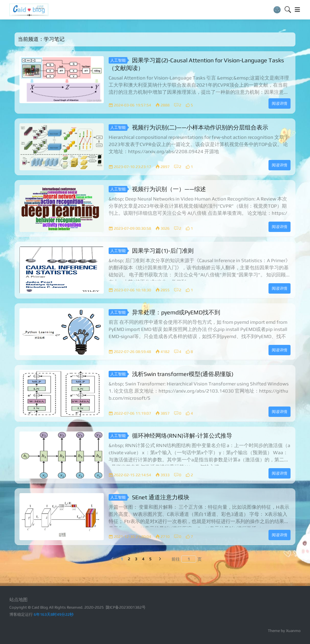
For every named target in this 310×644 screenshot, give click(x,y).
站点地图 (18, 600)
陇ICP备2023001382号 (126, 607)
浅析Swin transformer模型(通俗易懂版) (183, 374)
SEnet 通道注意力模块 (161, 497)
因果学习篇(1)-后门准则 (163, 250)
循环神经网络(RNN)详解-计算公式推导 (182, 435)
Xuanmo (293, 631)
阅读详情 (280, 103)
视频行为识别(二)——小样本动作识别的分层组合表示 (200, 127)
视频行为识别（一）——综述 (169, 189)
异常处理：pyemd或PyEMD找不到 (176, 312)
